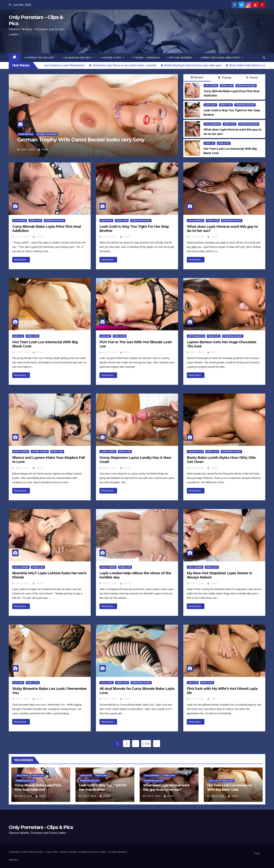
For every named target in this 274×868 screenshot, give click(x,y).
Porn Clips (227, 86)
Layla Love (106, 683)
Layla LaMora (21, 567)
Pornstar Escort (246, 86)
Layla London (108, 567)
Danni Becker (26, 134)
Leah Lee (105, 336)
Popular (225, 78)
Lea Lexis (18, 683)
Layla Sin (193, 683)
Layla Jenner (195, 567)
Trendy (252, 78)
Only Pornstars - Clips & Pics (41, 827)
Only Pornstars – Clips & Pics (43, 852)
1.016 (146, 744)
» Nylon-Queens (180, 58)
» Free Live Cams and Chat (221, 58)
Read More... (21, 260)
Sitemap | (14, 860)
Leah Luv (209, 143)
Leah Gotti (210, 105)
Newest (197, 77)
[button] (264, 58)
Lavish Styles (195, 452)
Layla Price (211, 86)
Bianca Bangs (21, 452)
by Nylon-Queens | (118, 852)
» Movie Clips (112, 58)
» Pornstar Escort (40, 58)
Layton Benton (196, 336)
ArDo (43, 150)
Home (257, 853)
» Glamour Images (78, 58)
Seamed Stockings (47, 134)
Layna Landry (108, 452)
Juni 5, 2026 (27, 150)
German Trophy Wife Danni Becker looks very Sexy (81, 140)
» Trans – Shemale (146, 58)
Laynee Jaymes (40, 452)
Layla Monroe (212, 124)
